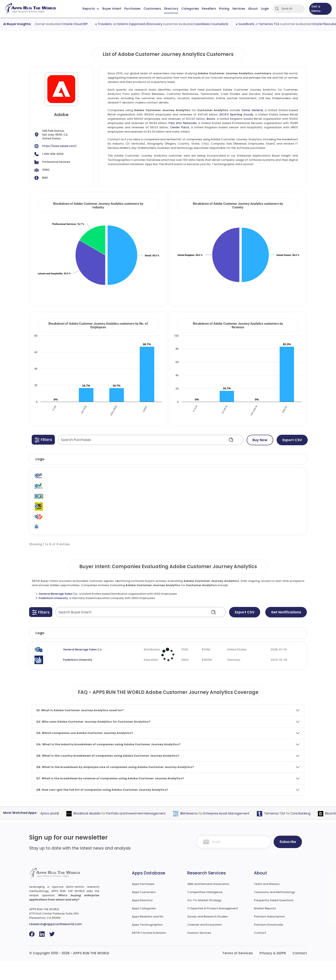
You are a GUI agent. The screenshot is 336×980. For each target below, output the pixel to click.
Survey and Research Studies (208, 936)
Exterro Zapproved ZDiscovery (152, 24)
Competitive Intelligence (205, 911)
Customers (152, 9)
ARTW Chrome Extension (149, 952)
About (253, 9)
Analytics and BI (57, 833)
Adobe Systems (175, 479)
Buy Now (260, 440)
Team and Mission (267, 903)
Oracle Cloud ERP (87, 24)
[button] (43, 440)
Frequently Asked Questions (274, 919)
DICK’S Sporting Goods (236, 114)
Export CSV (292, 440)
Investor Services (199, 952)
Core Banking (311, 833)
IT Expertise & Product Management (213, 928)
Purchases (132, 9)
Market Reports (265, 928)
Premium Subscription (269, 936)
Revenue (206, 652)
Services (239, 9)
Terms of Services (238, 973)
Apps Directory (142, 919)
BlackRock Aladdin (97, 833)
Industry (129, 652)
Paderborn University (53, 617)
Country (241, 652)
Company (66, 652)
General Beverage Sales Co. (58, 613)
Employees (167, 652)
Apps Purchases (143, 903)
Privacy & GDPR (273, 973)
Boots (211, 119)
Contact (260, 952)
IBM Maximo (199, 833)
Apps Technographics (147, 944)
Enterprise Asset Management (236, 833)
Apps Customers (144, 911)
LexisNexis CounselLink (224, 24)
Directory (171, 9)
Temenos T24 (281, 24)
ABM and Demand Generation (208, 903)
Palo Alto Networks (182, 123)
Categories (190, 9)
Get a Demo (316, 9)
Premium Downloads (268, 944)
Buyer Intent (112, 9)
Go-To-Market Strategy (204, 919)
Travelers (117, 24)
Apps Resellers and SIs (148, 936)
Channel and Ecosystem (205, 944)
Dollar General (252, 110)
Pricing (224, 9)
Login (265, 9)
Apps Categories (144, 928)
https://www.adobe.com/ (59, 146)
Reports (91, 9)
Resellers (209, 9)
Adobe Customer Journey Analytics (205, 479)
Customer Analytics (238, 479)
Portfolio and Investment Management (146, 833)
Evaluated (278, 652)
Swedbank (258, 24)
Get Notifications (286, 631)
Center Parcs (179, 127)
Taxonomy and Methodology (275, 911)
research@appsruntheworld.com (55, 944)
